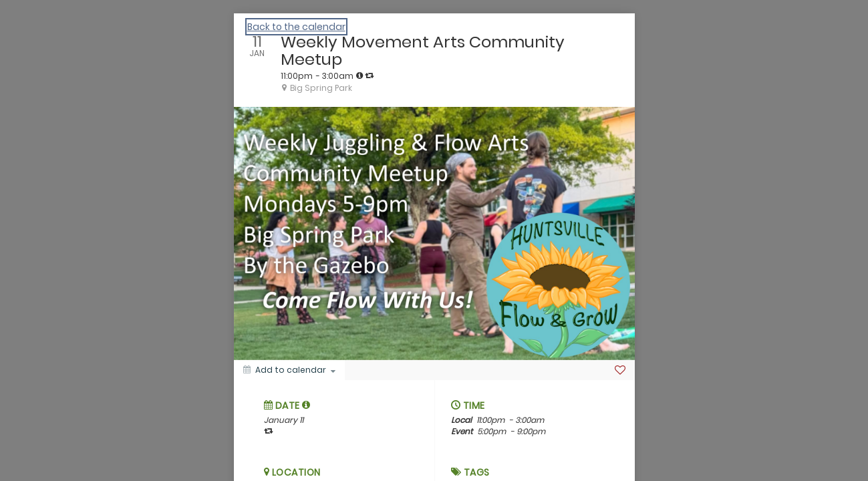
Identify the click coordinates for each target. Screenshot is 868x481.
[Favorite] (620, 370)
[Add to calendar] (289, 370)
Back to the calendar (296, 27)
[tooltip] (359, 75)
